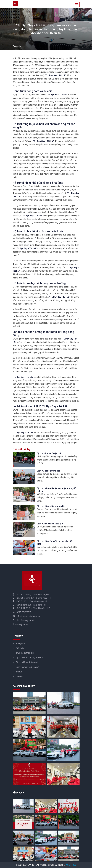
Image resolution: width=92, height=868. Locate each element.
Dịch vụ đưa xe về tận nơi (49, 453)
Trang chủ (17, 46)
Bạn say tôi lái (20, 624)
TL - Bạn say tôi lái (23, 620)
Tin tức (19, 672)
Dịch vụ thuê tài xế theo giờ (50, 524)
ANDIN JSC (71, 865)
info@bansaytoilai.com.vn (26, 616)
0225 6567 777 (22, 612)
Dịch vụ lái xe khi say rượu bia (51, 506)
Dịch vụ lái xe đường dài (48, 471)
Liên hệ (19, 676)
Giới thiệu (20, 648)
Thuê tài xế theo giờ (25, 653)
